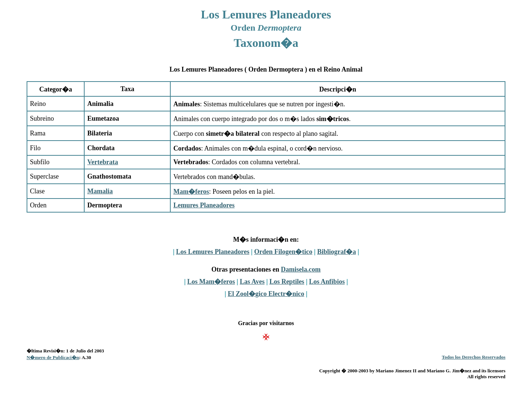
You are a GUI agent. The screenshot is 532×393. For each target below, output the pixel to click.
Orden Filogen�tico (283, 252)
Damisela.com (301, 269)
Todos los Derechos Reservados (474, 357)
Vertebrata (103, 162)
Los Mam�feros (211, 282)
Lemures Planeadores (204, 205)
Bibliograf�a (336, 252)
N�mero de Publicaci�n (53, 357)
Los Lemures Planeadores (213, 252)
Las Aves (252, 282)
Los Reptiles (287, 282)
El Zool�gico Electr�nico (266, 294)
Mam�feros (191, 192)
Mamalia (100, 191)
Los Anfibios (327, 282)
